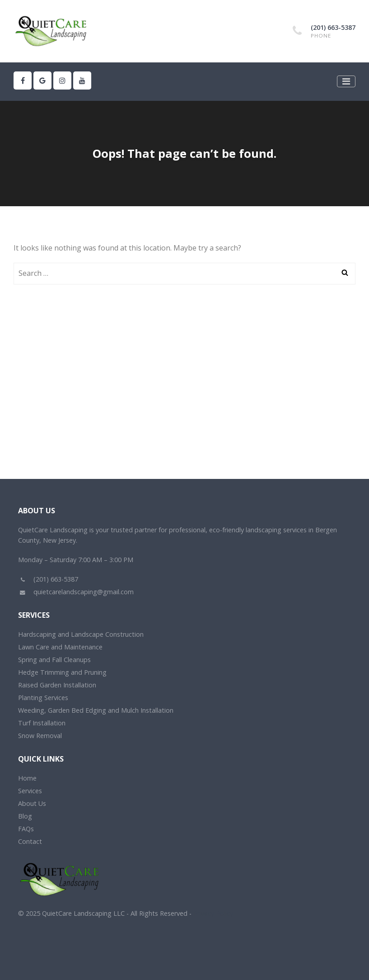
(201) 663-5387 (333, 27)
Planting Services (43, 698)
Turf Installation (42, 723)
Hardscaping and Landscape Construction (81, 634)
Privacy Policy (213, 913)
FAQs (26, 829)
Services (30, 791)
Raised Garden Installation (57, 685)
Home (27, 778)
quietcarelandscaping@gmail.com (76, 592)
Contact (30, 841)
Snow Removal (40, 736)
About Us (32, 803)
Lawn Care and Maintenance (60, 647)
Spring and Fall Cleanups (54, 660)
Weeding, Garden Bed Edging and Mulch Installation (96, 710)
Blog (25, 816)
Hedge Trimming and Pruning (62, 672)
